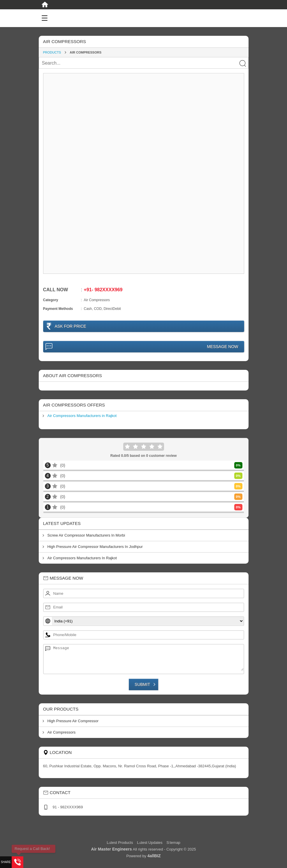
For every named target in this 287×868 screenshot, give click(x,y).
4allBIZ (154, 856)
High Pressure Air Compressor (73, 721)
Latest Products (120, 843)
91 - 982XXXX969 (68, 807)
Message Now (222, 347)
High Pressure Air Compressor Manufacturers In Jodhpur (95, 547)
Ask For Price (71, 326)
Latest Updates (150, 843)
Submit (142, 684)
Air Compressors (62, 732)
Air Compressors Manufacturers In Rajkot (82, 558)
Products (52, 52)
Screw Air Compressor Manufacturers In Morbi (86, 535)
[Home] (45, 5)
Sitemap (173, 843)
